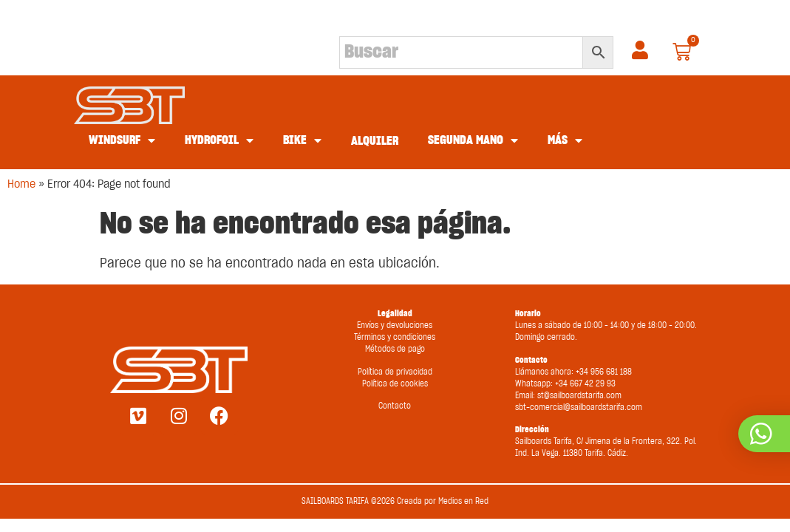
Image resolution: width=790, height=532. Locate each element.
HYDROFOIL (219, 140)
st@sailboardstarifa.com (579, 396)
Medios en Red (463, 501)
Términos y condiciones (395, 337)
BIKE (302, 140)
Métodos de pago (395, 349)
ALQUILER (375, 141)
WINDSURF (122, 140)
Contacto (395, 406)
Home (21, 184)
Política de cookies (395, 384)
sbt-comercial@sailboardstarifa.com (579, 407)
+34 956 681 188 (604, 372)
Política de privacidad (395, 372)
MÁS (565, 140)
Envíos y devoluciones (395, 325)
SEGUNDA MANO (473, 140)
